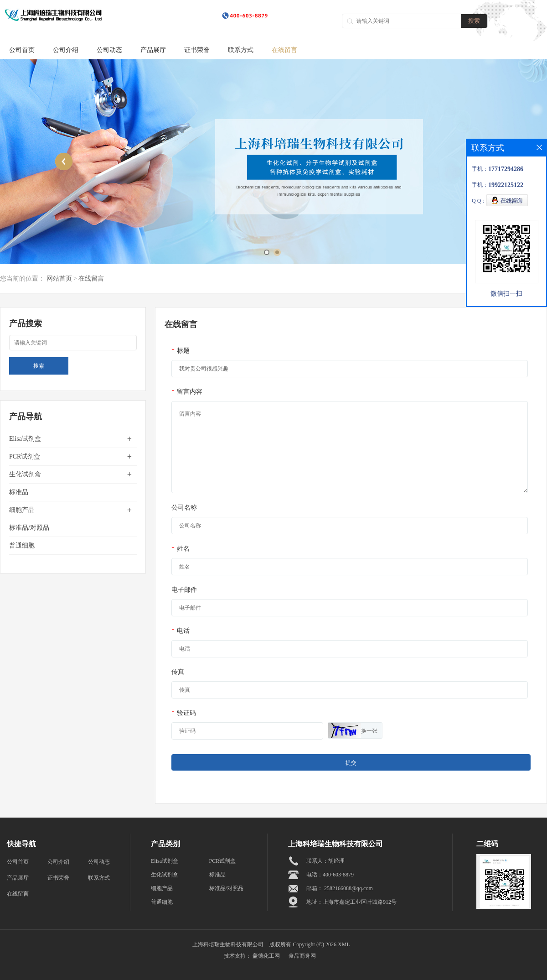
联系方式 (241, 50)
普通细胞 (22, 545)
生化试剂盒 (25, 474)
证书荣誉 (197, 50)
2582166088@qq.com (348, 888)
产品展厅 (153, 50)
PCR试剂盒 (25, 456)
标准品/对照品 (29, 528)
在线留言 (284, 50)
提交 (351, 763)
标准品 (19, 492)
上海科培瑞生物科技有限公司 (228, 944)
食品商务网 (302, 956)
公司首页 (22, 50)
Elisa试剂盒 (25, 439)
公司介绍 (66, 50)
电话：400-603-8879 (330, 875)
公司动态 (109, 50)
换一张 (369, 731)
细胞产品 (22, 510)
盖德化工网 (266, 956)
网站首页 (59, 279)
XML (344, 944)
